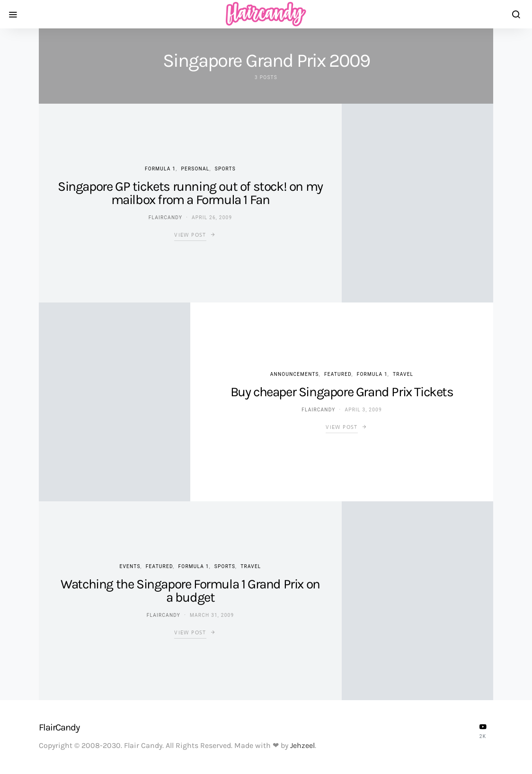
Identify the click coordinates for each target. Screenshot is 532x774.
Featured (338, 374)
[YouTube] (483, 731)
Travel (403, 374)
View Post (190, 235)
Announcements (295, 374)
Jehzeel (302, 745)
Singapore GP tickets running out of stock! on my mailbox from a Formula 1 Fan (190, 193)
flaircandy (165, 218)
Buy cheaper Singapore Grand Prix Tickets (342, 392)
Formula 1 (160, 169)
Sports (225, 169)
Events (130, 566)
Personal (195, 169)
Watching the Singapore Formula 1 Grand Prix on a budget (190, 591)
